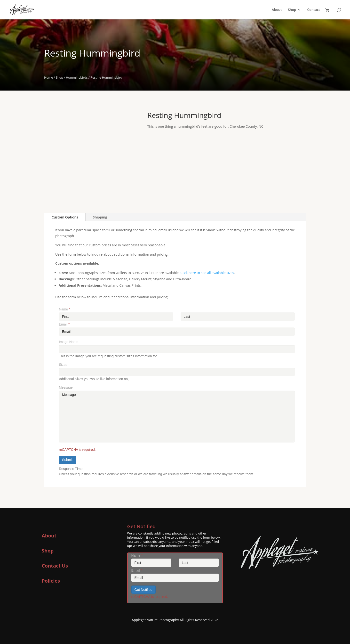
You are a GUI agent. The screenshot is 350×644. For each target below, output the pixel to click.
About (277, 10)
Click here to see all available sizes (207, 273)
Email (64, 324)
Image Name (69, 342)
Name (65, 309)
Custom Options (65, 217)
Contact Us (55, 566)
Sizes (63, 365)
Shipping (100, 217)
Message (66, 387)
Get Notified (143, 590)
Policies (51, 581)
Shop (292, 10)
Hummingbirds (77, 77)
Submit (67, 460)
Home (48, 77)
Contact (313, 10)
